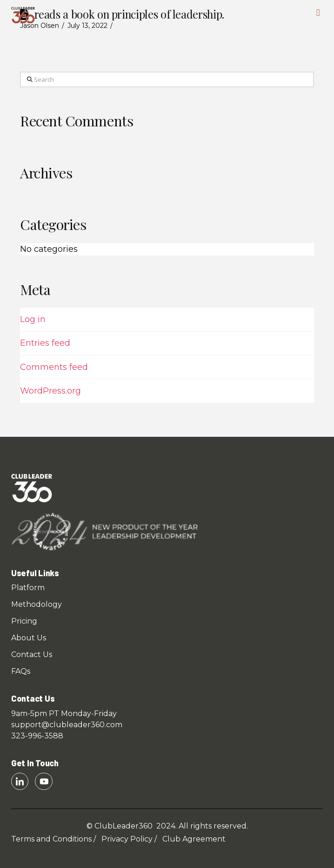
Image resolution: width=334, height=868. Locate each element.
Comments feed (54, 367)
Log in (33, 319)
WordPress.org (50, 391)
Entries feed (45, 343)
